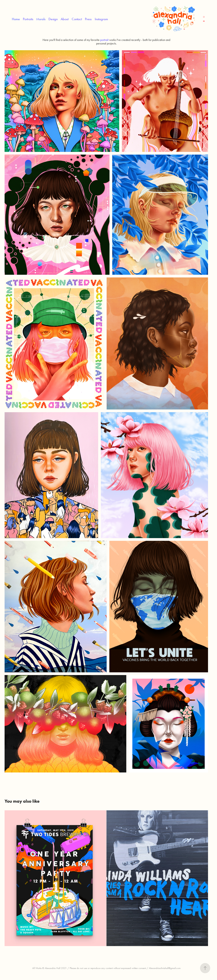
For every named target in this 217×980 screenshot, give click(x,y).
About (65, 19)
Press (88, 19)
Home (16, 19)
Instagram (101, 19)
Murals (41, 19)
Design (53, 19)
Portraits (28, 19)
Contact (77, 19)
